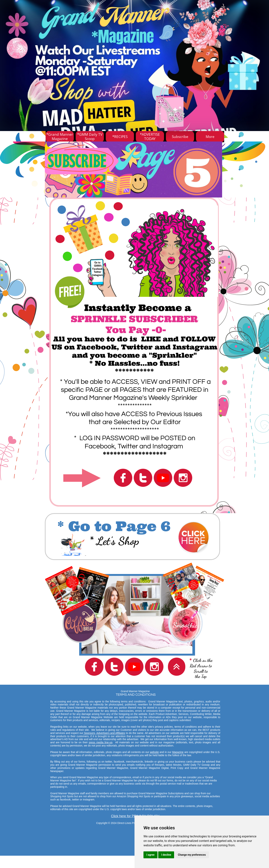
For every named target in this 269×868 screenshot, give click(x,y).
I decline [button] (166, 855)
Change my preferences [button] (192, 855)
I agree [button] (150, 855)
